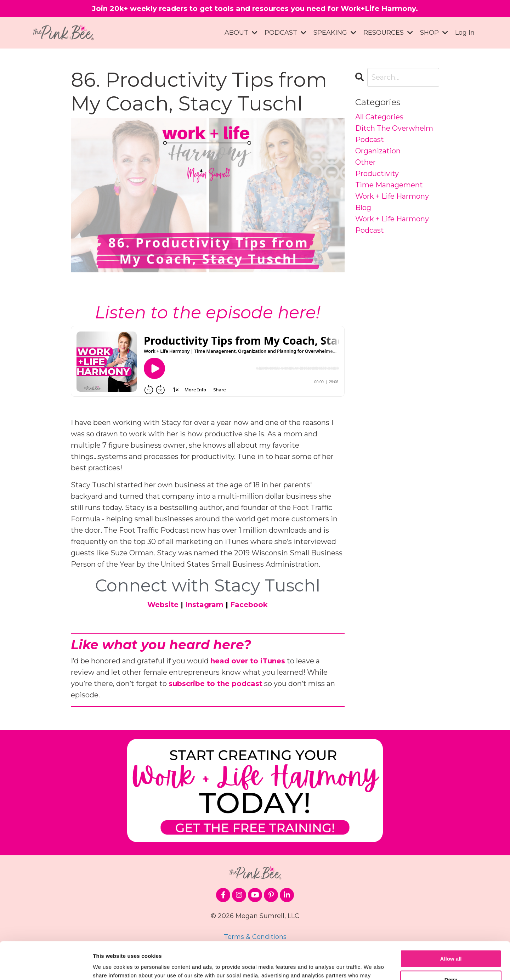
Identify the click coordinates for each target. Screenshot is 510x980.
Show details (109, 966)
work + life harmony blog (392, 202)
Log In (465, 33)
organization (378, 151)
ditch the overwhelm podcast (394, 134)
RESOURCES (388, 33)
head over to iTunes (248, 661)
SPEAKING (335, 33)
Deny (451, 942)
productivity (377, 174)
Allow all (451, 921)
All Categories (379, 117)
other (365, 162)
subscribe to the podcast (216, 684)
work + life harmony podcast (392, 225)
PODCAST (285, 33)
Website (163, 605)
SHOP (434, 33)
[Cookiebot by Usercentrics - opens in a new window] (46, 966)
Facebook (249, 605)
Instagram (204, 605)
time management (389, 185)
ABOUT (241, 33)
